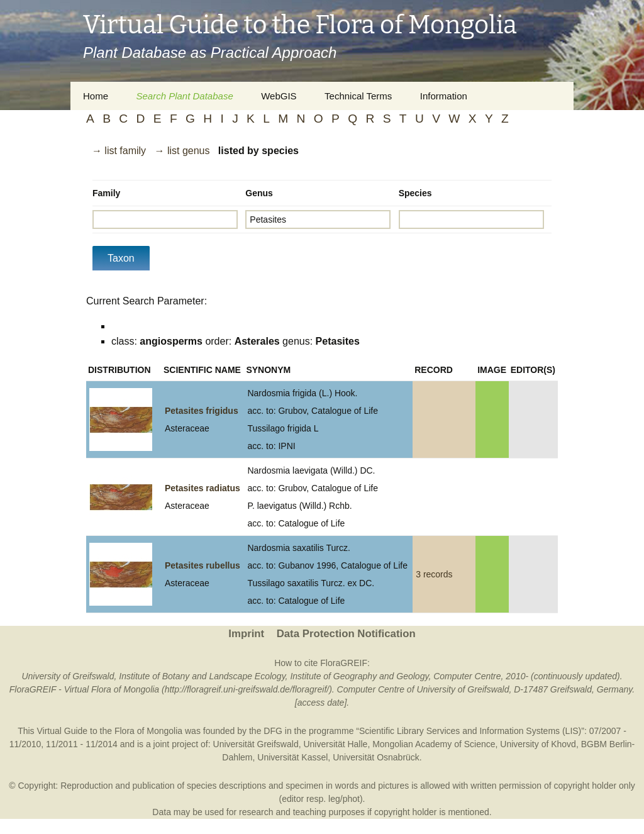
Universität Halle (335, 744)
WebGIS (279, 96)
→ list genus (182, 151)
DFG (273, 731)
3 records (434, 574)
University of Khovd (538, 744)
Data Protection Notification (346, 634)
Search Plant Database (184, 96)
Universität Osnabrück (376, 757)
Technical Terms (358, 96)
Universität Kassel (292, 757)
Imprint (246, 634)
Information (444, 96)
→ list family (119, 151)
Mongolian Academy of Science (434, 744)
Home (96, 96)
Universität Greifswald (256, 744)
